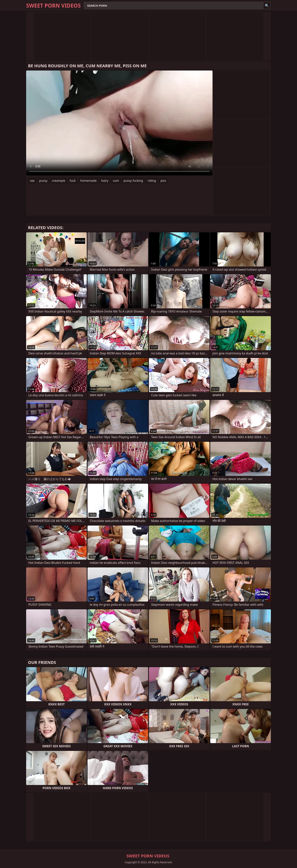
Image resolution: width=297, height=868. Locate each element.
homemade (88, 181)
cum (116, 181)
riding (152, 181)
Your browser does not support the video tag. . (119, 123)
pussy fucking (133, 181)
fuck (73, 181)
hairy (105, 181)
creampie (59, 181)
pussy (43, 181)
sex (32, 181)
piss (163, 181)
